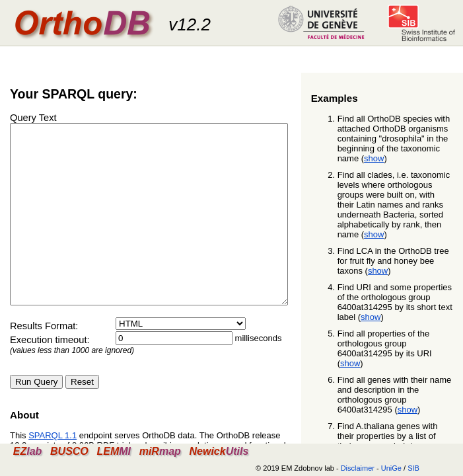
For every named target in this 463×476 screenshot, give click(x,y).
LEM (114, 451)
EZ (28, 451)
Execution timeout (49, 376)
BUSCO (69, 451)
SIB (413, 468)
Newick (219, 451)
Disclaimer (358, 468)
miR (160, 451)
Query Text (33, 118)
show (374, 158)
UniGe (391, 468)
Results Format (43, 362)
